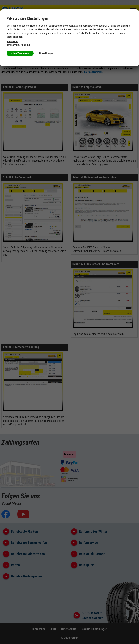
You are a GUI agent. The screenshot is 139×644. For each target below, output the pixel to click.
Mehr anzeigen (15, 37)
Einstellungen (47, 53)
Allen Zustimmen (20, 53)
